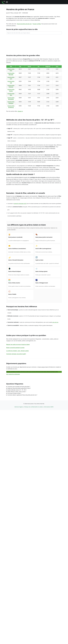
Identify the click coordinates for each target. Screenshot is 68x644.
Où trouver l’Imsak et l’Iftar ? (14, 393)
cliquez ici (20, 111)
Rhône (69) (25, 372)
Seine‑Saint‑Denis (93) (43, 372)
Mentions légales (19, 407)
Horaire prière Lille (11, 82)
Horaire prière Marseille (11, 74)
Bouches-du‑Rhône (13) (12, 372)
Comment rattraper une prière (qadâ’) (16, 354)
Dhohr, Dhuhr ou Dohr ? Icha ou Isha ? (17, 392)
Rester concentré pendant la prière (15, 348)
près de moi (55, 322)
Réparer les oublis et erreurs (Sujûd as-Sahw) (18, 344)
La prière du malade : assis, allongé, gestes (18, 351)
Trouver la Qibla (37, 24)
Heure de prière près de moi (24, 24)
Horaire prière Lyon (11, 78)
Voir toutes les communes (13, 374)
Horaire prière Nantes (11, 90)
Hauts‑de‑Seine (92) (33, 372)
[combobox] (34, 33)
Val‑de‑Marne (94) (53, 372)
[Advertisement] (34, 44)
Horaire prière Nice (11, 94)
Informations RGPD (49, 407)
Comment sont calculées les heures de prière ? (19, 387)
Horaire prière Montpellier (11, 98)
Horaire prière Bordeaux (11, 102)
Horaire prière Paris (11, 70)
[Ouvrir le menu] (7, 2)
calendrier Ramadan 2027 (20, 204)
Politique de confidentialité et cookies (33, 407)
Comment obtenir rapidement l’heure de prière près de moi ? (22, 395)
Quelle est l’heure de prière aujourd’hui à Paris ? (19, 388)
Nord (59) (20, 372)
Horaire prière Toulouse (11, 86)
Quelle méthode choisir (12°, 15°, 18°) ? (17, 390)
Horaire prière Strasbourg (11, 107)
